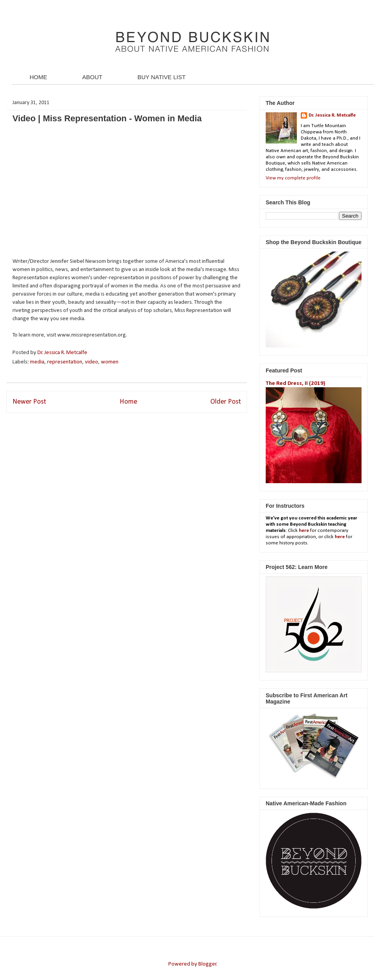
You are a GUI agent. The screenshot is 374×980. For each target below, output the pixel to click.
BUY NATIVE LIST (162, 77)
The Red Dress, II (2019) (295, 384)
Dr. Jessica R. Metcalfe (63, 353)
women (110, 362)
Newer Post (29, 402)
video (92, 362)
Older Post (226, 402)
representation (65, 362)
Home (128, 402)
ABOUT (92, 77)
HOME (38, 77)
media (37, 362)
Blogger (207, 964)
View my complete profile (293, 178)
